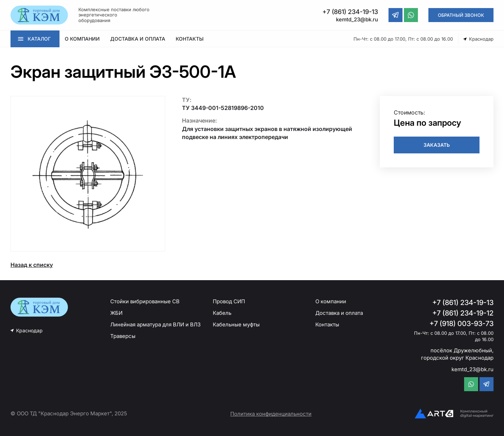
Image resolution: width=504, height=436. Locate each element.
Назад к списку (32, 265)
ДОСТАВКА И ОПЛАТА (138, 39)
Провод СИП (229, 301)
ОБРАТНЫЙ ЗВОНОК (461, 15)
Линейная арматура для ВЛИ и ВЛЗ (155, 324)
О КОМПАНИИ (82, 39)
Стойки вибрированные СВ (145, 301)
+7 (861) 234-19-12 (463, 313)
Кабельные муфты (236, 324)
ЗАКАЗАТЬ (437, 145)
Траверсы (123, 336)
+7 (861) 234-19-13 (463, 303)
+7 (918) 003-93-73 (461, 324)
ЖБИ (116, 313)
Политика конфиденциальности (271, 414)
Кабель (222, 313)
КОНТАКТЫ (190, 39)
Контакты (327, 324)
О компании (331, 301)
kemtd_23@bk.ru (472, 369)
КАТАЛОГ (39, 39)
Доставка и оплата (339, 313)
